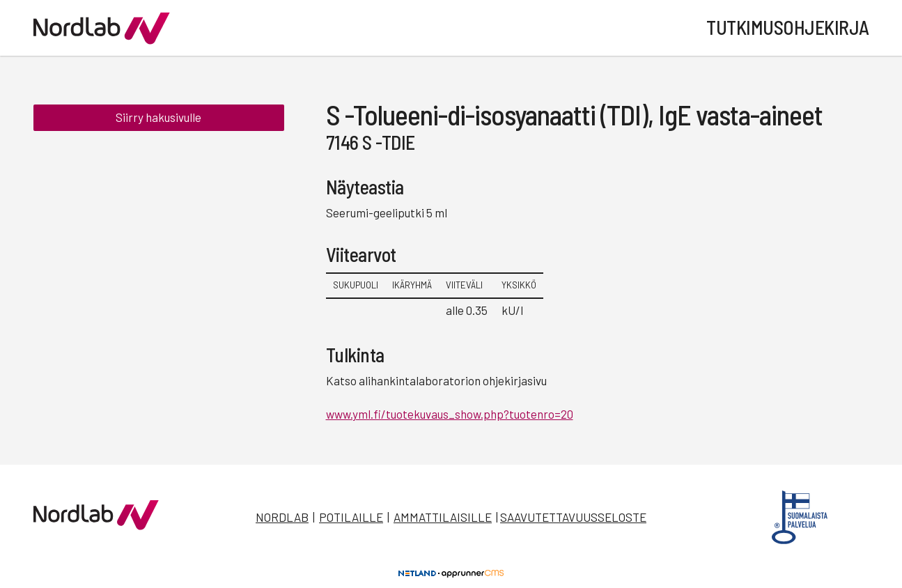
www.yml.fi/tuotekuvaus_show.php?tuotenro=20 (450, 414)
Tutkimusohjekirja (788, 27)
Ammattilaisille (443, 517)
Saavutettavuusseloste (573, 517)
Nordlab (282, 517)
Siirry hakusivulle (158, 117)
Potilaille (351, 517)
